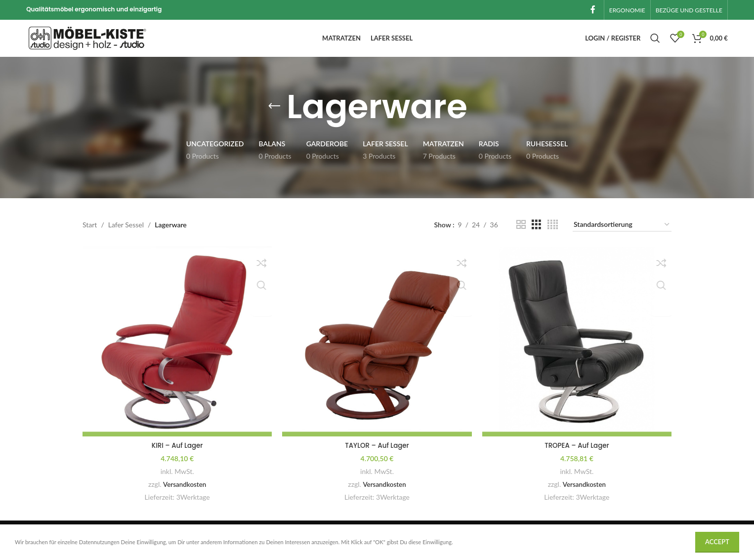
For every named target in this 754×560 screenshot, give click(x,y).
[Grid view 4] (553, 236)
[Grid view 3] (536, 236)
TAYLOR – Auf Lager (377, 453)
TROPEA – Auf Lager (578, 453)
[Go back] (274, 118)
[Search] (655, 44)
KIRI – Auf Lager (176, 453)
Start (90, 236)
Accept (717, 542)
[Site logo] (88, 43)
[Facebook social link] (593, 10)
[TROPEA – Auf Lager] (578, 351)
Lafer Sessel (126, 236)
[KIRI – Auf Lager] (176, 351)
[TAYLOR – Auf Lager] (377, 351)
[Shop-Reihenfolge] (622, 236)
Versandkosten (183, 492)
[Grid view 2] (521, 236)
